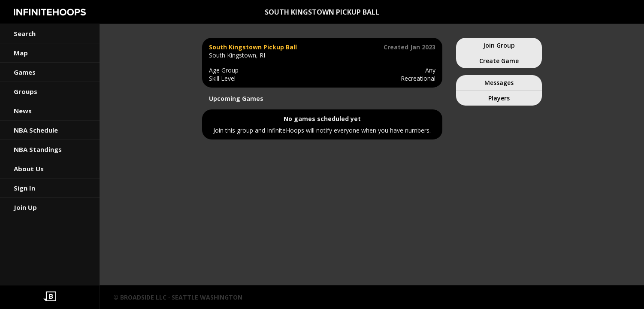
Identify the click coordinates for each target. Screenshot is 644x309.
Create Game (499, 61)
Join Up (25, 207)
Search (25, 33)
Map (21, 53)
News (23, 111)
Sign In (24, 188)
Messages (499, 83)
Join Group (499, 45)
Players (499, 98)
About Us (29, 169)
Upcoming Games (236, 98)
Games (25, 72)
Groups (26, 91)
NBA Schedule (36, 130)
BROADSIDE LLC (143, 297)
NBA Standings (38, 149)
